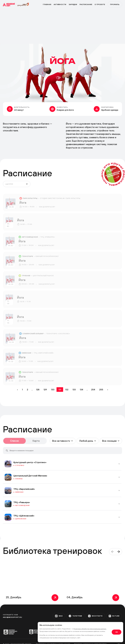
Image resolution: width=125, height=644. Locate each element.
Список (14, 441)
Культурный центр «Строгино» (30, 462)
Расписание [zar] (86, 4)
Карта (36, 441)
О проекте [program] (100, 4)
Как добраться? (47, 207)
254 (93, 390)
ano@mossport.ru (13, 617)
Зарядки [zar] (73, 4)
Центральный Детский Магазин (30, 476)
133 (74, 390)
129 (45, 390)
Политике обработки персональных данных (90, 629)
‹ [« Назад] (17, 390)
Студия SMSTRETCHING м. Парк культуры (60, 198)
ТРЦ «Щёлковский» (24, 516)
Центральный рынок (43, 276)
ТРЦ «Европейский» (44, 353)
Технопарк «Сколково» (58, 334)
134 (81, 390)
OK (117, 632)
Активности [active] (60, 4)
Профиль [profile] (115, 4)
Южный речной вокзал (47, 256)
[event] (62, 203)
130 (53, 390)
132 (67, 390)
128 (38, 390)
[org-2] (37, 632)
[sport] (10, 5)
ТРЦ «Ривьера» (48, 237)
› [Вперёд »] (108, 390)
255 (101, 390)
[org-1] (11, 632)
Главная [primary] (47, 4)
